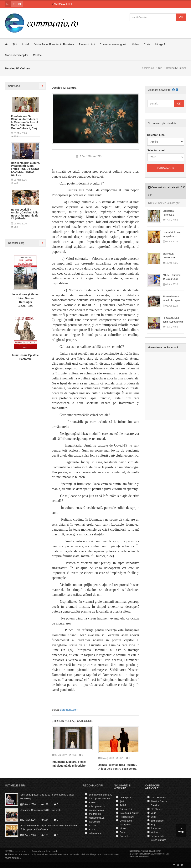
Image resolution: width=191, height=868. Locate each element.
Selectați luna (156, 135)
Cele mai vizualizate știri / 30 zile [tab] (167, 191)
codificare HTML (161, 854)
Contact (38, 55)
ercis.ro (92, 829)
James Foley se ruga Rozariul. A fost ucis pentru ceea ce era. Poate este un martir (118, 769)
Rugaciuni (156, 828)
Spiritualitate (157, 821)
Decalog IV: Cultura (64, 88)
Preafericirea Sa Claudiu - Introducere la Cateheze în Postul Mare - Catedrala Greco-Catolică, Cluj (25, 122)
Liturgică (160, 44)
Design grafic (137, 854)
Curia (147, 44)
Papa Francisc (158, 798)
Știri (15, 44)
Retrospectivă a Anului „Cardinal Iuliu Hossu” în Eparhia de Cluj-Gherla (25, 214)
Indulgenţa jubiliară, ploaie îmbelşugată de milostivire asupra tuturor (69, 766)
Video (136, 44)
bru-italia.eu (95, 814)
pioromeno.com (69, 710)
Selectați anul (156, 150)
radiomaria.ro (95, 833)
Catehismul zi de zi (129, 813)
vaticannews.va (96, 818)
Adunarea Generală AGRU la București (40, 810)
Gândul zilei (126, 809)
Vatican (155, 832)
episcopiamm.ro (97, 806)
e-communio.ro (22, 851)
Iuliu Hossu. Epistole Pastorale (25, 357)
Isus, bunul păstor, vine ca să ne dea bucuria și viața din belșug (47, 797)
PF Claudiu (156, 809)
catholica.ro (94, 822)
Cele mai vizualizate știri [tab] (164, 203)
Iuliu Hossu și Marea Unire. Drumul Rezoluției (26, 298)
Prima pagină (127, 798)
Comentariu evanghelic (114, 44)
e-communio (148, 68)
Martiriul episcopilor (17, 55)
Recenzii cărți (87, 44)
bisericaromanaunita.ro (100, 795)
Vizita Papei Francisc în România (54, 44)
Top (181, 830)
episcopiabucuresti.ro (99, 799)
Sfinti (153, 817)
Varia (153, 813)
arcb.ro (92, 826)
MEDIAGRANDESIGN (139, 857)
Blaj (153, 825)
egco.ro (92, 802)
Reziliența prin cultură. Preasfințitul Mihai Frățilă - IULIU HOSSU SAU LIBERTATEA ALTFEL (25, 169)
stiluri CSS (149, 854)
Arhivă (26, 44)
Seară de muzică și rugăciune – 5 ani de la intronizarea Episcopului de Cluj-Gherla (49, 828)
